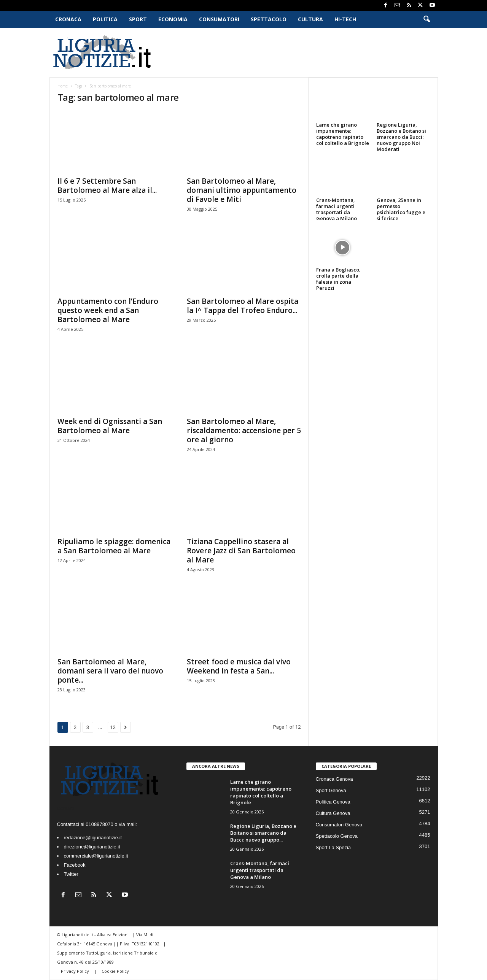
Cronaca (68, 19)
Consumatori (219, 19)
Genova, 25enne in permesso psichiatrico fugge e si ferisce (401, 209)
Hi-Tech (345, 19)
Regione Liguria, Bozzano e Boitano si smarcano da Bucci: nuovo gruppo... (263, 833)
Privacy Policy (76, 971)
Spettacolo (269, 19)
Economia (173, 19)
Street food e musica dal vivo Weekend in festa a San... (239, 666)
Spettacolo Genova (337, 836)
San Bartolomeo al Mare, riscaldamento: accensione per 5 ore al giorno (244, 430)
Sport (138, 19)
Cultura (310, 19)
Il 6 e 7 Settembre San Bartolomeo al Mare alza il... (107, 186)
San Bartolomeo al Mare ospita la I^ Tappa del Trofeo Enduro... (243, 306)
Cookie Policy (115, 971)
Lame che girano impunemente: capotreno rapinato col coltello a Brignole (343, 134)
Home (63, 86)
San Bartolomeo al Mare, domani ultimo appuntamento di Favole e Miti (242, 190)
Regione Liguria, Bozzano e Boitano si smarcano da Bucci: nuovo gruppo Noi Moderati (401, 137)
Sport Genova (331, 790)
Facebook (75, 865)
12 (113, 727)
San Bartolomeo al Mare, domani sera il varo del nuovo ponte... (110, 671)
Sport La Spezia (333, 847)
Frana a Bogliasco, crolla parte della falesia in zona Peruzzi (338, 279)
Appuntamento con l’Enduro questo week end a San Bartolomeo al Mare (108, 310)
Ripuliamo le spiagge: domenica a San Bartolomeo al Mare (114, 546)
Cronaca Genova (334, 779)
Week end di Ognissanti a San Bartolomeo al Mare (110, 426)
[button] (427, 19)
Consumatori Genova (339, 825)
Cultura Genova (333, 813)
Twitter (71, 874)
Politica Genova (333, 802)
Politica (105, 19)
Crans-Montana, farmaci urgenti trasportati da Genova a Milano (337, 209)
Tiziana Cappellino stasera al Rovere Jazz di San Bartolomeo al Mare (241, 551)
